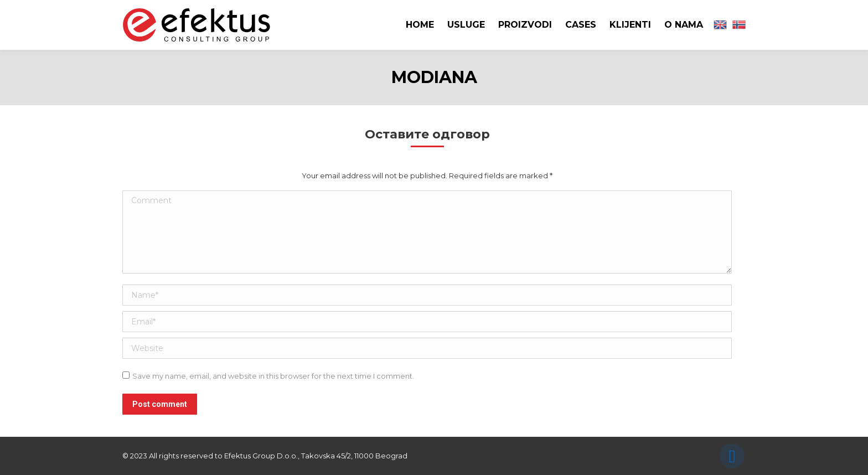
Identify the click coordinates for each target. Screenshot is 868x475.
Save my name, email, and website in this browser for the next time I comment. (273, 376)
